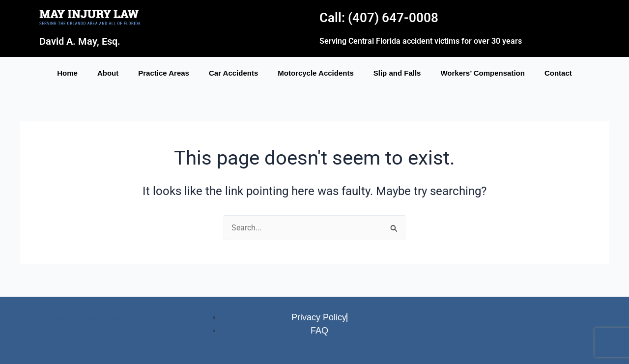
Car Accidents (233, 73)
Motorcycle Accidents (316, 73)
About (108, 73)
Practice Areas (164, 73)
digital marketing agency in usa (69, 317)
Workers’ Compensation (482, 73)
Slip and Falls (397, 73)
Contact (558, 73)
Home (67, 73)
